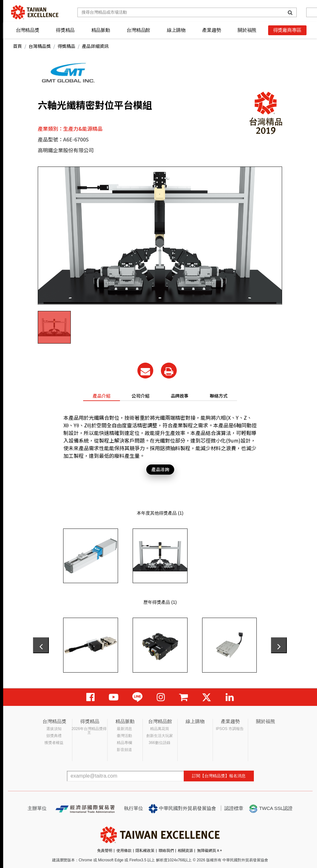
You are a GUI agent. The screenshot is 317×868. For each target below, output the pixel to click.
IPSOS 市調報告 (230, 729)
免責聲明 (105, 851)
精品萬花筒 (160, 729)
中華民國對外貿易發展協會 (182, 809)
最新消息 (124, 729)
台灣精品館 (138, 30)
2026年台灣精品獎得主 (89, 731)
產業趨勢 (211, 30)
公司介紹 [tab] (141, 396)
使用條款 (124, 851)
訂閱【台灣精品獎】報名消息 (219, 776)
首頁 (17, 46)
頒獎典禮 (54, 736)
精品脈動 (101, 30)
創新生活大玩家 (160, 736)
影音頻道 (124, 750)
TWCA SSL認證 (271, 809)
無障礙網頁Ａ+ (210, 851)
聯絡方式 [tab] (219, 396)
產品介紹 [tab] (102, 396)
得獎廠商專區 (287, 30)
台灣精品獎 (28, 30)
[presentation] (41, 645)
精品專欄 (124, 743)
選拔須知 (54, 729)
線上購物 (176, 30)
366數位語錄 (160, 743)
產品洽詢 (160, 469)
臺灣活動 (124, 736)
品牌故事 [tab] (180, 396)
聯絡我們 (166, 851)
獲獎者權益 (54, 743)
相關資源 (185, 851)
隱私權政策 (145, 851)
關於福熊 (247, 30)
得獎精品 (65, 30)
